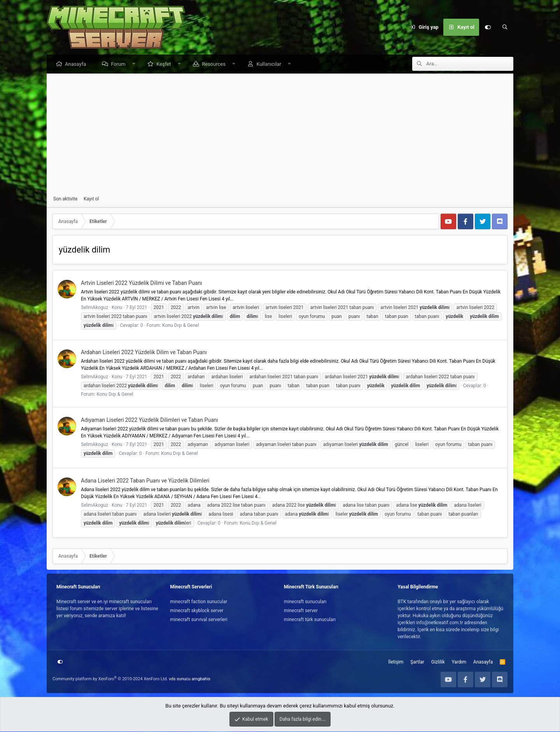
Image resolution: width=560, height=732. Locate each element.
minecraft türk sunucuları (310, 620)
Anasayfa (77, 64)
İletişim (396, 662)
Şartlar (417, 662)
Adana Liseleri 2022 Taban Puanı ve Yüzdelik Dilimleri (145, 481)
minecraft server (301, 611)
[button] (136, 64)
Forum (120, 64)
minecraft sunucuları (305, 602)
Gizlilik (438, 662)
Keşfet (165, 64)
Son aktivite (65, 199)
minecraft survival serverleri (199, 620)
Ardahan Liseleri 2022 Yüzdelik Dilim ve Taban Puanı (144, 353)
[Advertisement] (280, 135)
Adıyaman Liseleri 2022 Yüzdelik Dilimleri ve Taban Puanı (150, 420)
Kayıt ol (91, 199)
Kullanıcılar (271, 64)
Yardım (459, 662)
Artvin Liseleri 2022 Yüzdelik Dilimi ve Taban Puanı (142, 283)
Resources (216, 64)
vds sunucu (180, 679)
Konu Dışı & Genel (180, 326)
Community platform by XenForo (110, 679)
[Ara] (505, 27)
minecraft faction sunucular (199, 602)
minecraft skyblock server (197, 611)
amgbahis (201, 679)
